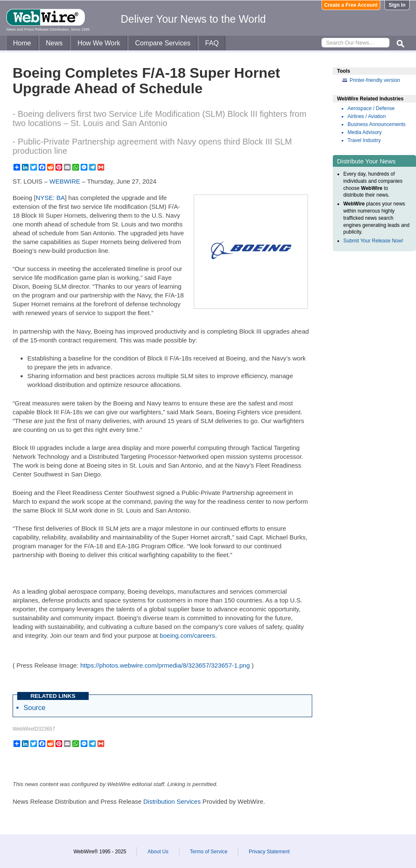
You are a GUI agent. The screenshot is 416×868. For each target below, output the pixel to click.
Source (34, 708)
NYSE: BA (50, 198)
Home (22, 43)
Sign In (397, 5)
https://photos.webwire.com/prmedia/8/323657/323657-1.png (165, 665)
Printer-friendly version (375, 80)
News (54, 43)
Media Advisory (365, 132)
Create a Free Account (351, 5)
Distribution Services (172, 801)
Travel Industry (364, 140)
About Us (158, 852)
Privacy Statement (269, 852)
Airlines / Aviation (367, 116)
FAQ (212, 43)
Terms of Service (209, 852)
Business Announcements (377, 124)
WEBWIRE (65, 181)
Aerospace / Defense (371, 108)
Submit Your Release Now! (373, 241)
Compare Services (163, 43)
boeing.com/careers (187, 635)
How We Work (99, 43)
